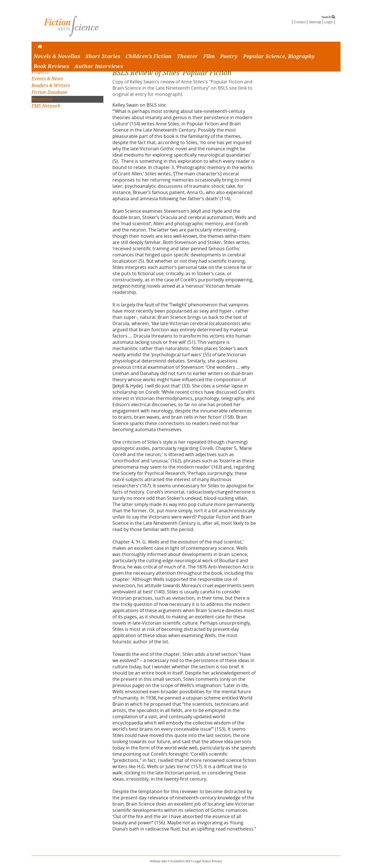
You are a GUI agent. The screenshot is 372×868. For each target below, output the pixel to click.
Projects (40, 72)
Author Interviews (99, 67)
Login (328, 22)
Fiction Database (49, 92)
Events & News (47, 79)
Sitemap (315, 22)
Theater (187, 57)
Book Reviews (51, 67)
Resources (42, 99)
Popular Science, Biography (279, 57)
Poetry (229, 57)
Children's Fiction (149, 57)
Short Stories (103, 57)
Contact (300, 22)
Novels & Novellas (57, 57)
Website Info (158, 861)
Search (328, 17)
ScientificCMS (180, 861)
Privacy (217, 861)
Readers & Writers (51, 86)
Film (209, 57)
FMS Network (46, 106)
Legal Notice (202, 861)
